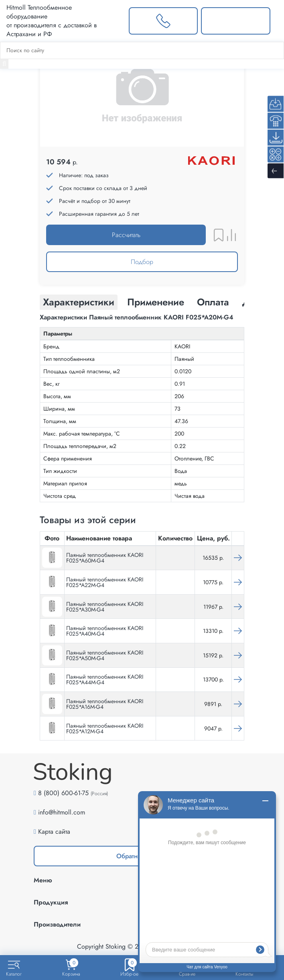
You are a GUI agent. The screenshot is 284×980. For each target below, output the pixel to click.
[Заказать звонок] (163, 21)
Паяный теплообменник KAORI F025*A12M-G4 (105, 728)
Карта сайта (54, 832)
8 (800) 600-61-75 (63, 793)
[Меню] (277, 21)
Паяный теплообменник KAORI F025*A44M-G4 (105, 679)
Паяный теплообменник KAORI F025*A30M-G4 (105, 607)
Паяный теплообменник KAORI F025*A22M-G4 (105, 582)
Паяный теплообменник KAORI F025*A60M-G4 (105, 558)
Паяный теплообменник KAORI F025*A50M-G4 (105, 655)
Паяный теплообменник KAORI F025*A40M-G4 (105, 631)
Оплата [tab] (213, 302)
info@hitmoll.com (62, 812)
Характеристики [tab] (79, 302)
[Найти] (4, 64)
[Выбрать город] (113, 21)
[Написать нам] (236, 21)
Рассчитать (126, 235)
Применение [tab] (156, 302)
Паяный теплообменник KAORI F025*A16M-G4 (105, 704)
